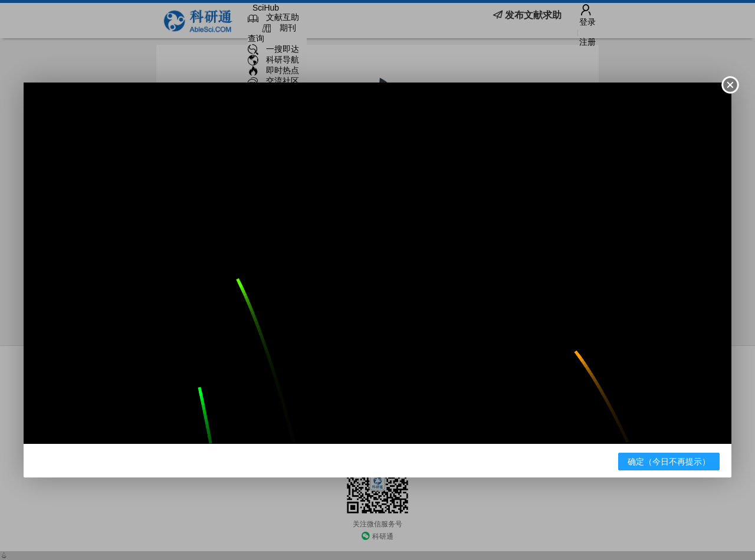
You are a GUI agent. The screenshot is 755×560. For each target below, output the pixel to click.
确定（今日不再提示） (669, 462)
